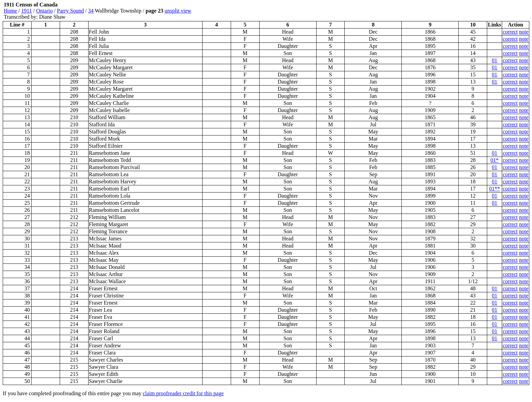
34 (91, 11)
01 (494, 60)
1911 (27, 11)
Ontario (44, 11)
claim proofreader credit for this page (183, 393)
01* (494, 160)
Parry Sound (71, 11)
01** (494, 189)
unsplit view (178, 11)
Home (10, 11)
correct (510, 32)
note (524, 32)
